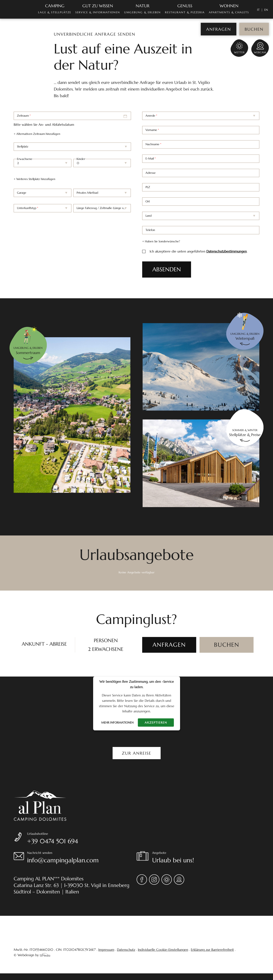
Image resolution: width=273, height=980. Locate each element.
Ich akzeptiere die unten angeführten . (198, 251)
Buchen (254, 29)
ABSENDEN (167, 269)
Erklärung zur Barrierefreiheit (212, 950)
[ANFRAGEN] (169, 645)
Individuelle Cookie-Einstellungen (163, 950)
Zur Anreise (137, 753)
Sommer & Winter (245, 433)
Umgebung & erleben (28, 351)
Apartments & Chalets (229, 9)
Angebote (206, 858)
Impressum (106, 950)
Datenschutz (126, 950)
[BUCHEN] (227, 645)
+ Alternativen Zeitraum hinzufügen (37, 134)
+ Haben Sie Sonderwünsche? (161, 241)
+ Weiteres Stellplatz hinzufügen (34, 179)
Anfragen (219, 29)
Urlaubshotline (82, 839)
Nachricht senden (82, 858)
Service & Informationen (98, 9)
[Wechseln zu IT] (260, 10)
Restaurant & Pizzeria (185, 9)
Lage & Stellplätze (55, 9)
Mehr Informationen (117, 723)
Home (17, 9)
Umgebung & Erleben (143, 9)
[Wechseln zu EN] (266, 10)
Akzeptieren (156, 723)
